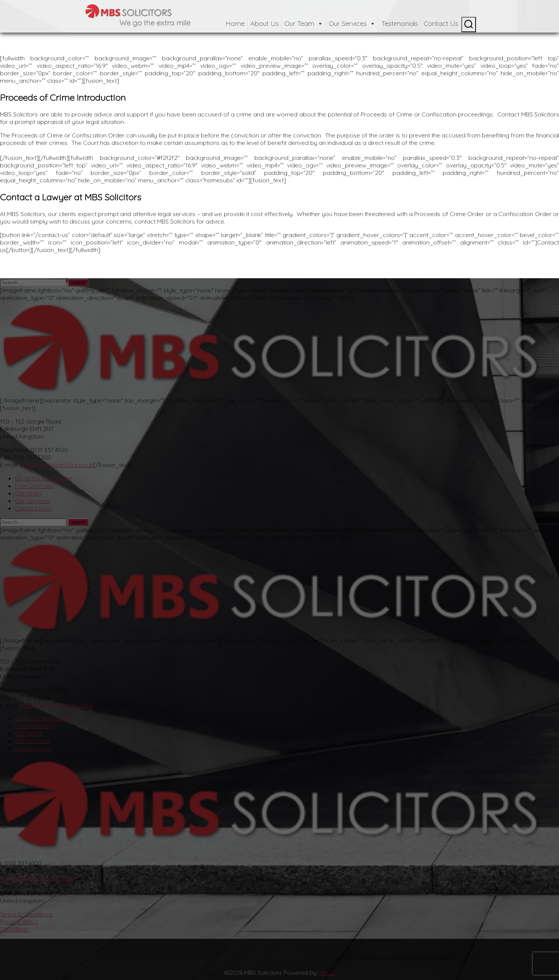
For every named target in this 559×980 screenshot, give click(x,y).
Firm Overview (35, 486)
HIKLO (327, 973)
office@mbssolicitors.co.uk (56, 465)
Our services (32, 501)
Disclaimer (14, 929)
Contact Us (441, 23)
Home (235, 23)
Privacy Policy (19, 922)
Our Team (304, 23)
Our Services (352, 23)
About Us (265, 23)
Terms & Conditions (26, 914)
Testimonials (400, 23)
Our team (28, 493)
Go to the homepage (44, 478)
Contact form (33, 508)
